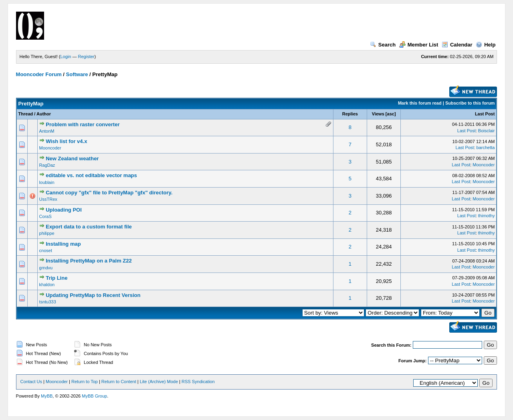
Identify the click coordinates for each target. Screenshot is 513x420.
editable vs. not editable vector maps (91, 175)
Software (77, 74)
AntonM (47, 131)
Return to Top (85, 382)
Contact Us (31, 382)
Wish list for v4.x (66, 141)
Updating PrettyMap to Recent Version (93, 295)
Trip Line (57, 278)
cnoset (46, 250)
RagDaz (47, 165)
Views (378, 114)
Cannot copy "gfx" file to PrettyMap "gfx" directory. (109, 193)
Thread (26, 114)
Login (66, 57)
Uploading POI (64, 210)
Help (486, 45)
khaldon (47, 285)
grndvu (46, 268)
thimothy (487, 216)
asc (391, 114)
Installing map (63, 244)
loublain (47, 182)
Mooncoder (50, 148)
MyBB (47, 396)
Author (44, 114)
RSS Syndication (198, 382)
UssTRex (48, 199)
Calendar (457, 45)
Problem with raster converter (83, 124)
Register (86, 57)
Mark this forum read (420, 103)
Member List (419, 45)
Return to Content (119, 382)
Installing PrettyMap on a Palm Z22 (89, 261)
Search (383, 45)
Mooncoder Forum (39, 74)
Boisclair (487, 131)
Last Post (485, 114)
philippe (47, 233)
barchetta (486, 147)
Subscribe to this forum (470, 103)
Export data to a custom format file (89, 227)
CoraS (45, 216)
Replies (350, 114)
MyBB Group (94, 396)
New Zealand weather (72, 159)
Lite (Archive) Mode (159, 382)
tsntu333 (48, 302)
